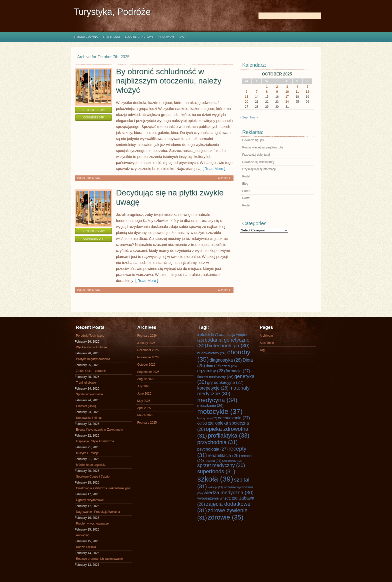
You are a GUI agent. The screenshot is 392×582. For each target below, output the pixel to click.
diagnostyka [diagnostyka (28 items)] (226, 360)
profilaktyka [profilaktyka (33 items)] (228, 436)
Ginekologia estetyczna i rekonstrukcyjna (103, 488)
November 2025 (148, 357)
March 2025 (145, 415)
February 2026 (147, 336)
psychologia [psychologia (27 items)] (212, 449)
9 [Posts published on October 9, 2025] (277, 92)
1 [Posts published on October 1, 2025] (267, 87)
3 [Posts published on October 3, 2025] (287, 87)
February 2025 (147, 423)
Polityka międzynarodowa (93, 359)
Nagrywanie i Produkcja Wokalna (98, 512)
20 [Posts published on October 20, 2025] (247, 102)
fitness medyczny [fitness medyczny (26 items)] (215, 377)
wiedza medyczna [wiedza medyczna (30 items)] (228, 493)
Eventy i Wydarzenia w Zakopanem (99, 430)
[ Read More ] (213, 169)
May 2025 (144, 401)
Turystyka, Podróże (112, 12)
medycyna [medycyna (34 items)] (217, 400)
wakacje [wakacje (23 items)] (215, 487)
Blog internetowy (139, 37)
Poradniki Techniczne (90, 336)
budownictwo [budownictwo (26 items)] (212, 353)
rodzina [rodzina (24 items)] (213, 461)
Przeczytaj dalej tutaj (256, 155)
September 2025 (148, 372)
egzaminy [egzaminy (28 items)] (211, 371)
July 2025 (144, 386)
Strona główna (86, 37)
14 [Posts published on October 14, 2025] (257, 97)
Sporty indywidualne (89, 394)
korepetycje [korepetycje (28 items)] (213, 388)
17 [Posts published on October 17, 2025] (287, 97)
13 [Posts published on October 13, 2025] (247, 97)
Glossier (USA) (86, 406)
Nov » (254, 117)
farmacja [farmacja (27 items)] (238, 371)
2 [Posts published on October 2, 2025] (277, 87)
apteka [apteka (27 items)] (208, 334)
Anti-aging (83, 535)
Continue (224, 178)
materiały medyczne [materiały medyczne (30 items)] (223, 391)
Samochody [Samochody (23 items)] (232, 461)
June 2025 (144, 394)
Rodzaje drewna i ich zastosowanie (99, 559)
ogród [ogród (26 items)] (206, 423)
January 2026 (146, 343)
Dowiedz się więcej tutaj (258, 162)
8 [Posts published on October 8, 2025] (267, 92)
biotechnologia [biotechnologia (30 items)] (228, 346)
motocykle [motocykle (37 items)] (220, 411)
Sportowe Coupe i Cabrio (93, 477)
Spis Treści (111, 37)
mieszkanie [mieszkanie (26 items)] (210, 406)
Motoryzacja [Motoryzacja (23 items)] (207, 418)
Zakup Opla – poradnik (91, 371)
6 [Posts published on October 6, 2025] (247, 92)
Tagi (182, 37)
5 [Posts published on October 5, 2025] (307, 87)
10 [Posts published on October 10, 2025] (287, 92)
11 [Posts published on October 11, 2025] (297, 92)
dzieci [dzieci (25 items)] (229, 366)
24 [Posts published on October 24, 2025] (287, 102)
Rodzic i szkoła (86, 547)
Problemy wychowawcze (92, 524)
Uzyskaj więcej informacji (259, 169)
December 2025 (148, 350)
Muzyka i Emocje (87, 453)
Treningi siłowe (86, 383)
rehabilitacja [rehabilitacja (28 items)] (224, 456)
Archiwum (166, 37)
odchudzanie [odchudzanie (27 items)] (234, 418)
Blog (245, 184)
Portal (246, 176)
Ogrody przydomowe (90, 500)
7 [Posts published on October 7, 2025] (257, 92)
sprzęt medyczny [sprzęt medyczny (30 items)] (221, 465)
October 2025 (146, 365)
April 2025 (144, 408)
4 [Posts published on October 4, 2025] (297, 87)
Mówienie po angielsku (91, 465)
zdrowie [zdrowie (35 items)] (226, 517)
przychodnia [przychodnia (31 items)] (217, 442)
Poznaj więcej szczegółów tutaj (263, 147)
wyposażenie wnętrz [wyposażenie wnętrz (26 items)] (218, 498)
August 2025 (146, 379)
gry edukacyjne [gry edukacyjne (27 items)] (225, 382)
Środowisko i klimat (89, 418)
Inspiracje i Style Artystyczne (95, 441)
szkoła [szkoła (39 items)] (215, 479)
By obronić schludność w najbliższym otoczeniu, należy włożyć (169, 81)
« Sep (244, 117)
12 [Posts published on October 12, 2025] (307, 92)
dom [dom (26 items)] (213, 366)
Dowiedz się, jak (253, 140)
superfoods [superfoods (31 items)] (216, 471)
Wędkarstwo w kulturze (91, 347)
